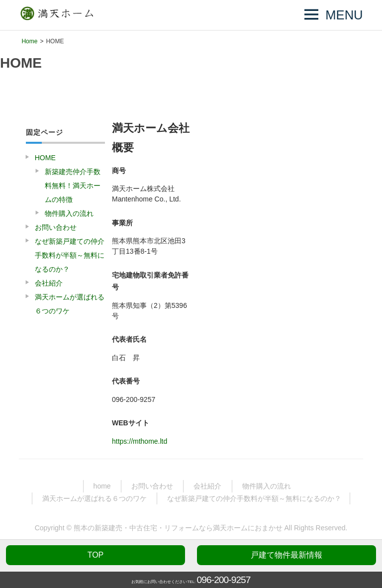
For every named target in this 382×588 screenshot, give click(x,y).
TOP (96, 555)
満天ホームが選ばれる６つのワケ (70, 304)
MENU (344, 15)
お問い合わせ (56, 227)
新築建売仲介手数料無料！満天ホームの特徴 (73, 186)
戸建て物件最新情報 (286, 555)
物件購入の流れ (69, 213)
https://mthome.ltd (140, 441)
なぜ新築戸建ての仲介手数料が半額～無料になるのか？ (70, 255)
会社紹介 (49, 283)
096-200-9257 (224, 580)
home (102, 486)
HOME (45, 158)
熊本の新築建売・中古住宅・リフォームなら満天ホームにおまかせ (178, 528)
